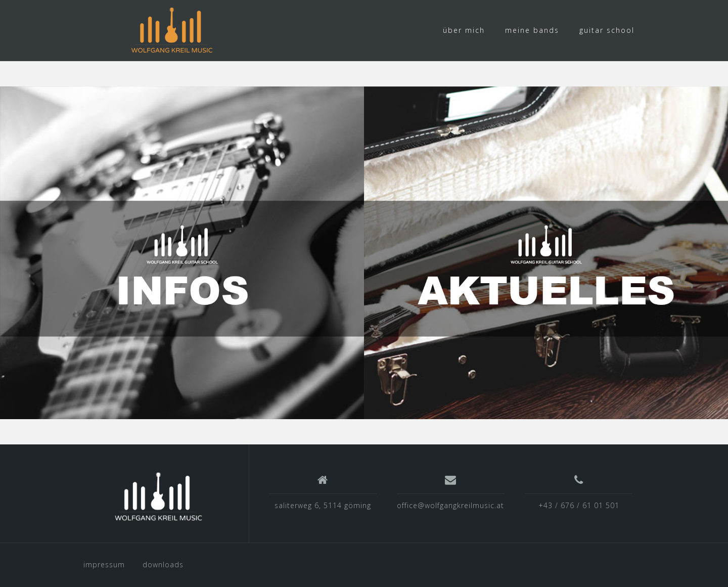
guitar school (607, 30)
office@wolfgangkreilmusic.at (450, 505)
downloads (163, 565)
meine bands (532, 30)
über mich (464, 30)
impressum (104, 565)
